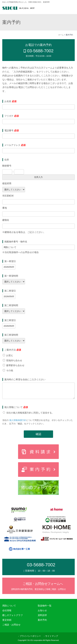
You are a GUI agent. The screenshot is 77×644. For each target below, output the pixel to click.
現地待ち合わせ (14, 360)
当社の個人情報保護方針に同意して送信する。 (30, 413)
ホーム (61, 35)
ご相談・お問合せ (11, 625)
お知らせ (42, 610)
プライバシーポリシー (30, 636)
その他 (10, 370)
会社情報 (7, 610)
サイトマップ (52, 636)
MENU (70, 8)
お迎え (10, 355)
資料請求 (42, 615)
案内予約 (42, 620)
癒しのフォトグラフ (13, 615)
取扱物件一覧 (45, 606)
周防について (9, 606)
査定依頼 (7, 620)
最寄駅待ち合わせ (15, 365)
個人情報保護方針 (18, 420)
